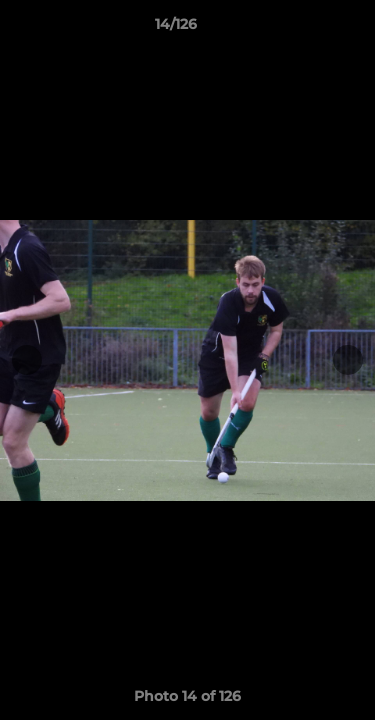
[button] (303, 29)
